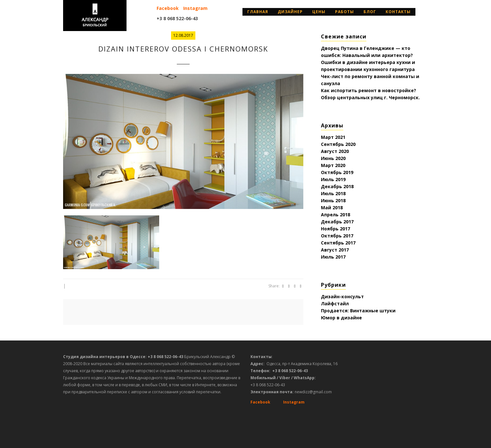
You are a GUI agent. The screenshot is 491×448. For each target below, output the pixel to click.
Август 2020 (335, 151)
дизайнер (290, 12)
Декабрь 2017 (337, 222)
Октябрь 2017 (337, 236)
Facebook (168, 8)
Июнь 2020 (333, 158)
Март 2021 (333, 137)
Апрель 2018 (336, 215)
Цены (319, 12)
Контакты (398, 12)
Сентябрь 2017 (338, 243)
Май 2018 (332, 208)
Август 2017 (335, 250)
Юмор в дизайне (341, 318)
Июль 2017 (333, 257)
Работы (344, 12)
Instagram (195, 8)
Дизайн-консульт (342, 296)
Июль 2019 (333, 179)
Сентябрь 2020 (338, 144)
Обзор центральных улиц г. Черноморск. (370, 97)
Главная (258, 12)
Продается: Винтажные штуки (358, 311)
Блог (370, 12)
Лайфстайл (335, 304)
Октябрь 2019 (337, 172)
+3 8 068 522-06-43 (177, 18)
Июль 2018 (333, 193)
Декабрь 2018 (337, 186)
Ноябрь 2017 (336, 229)
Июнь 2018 (333, 200)
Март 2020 (333, 165)
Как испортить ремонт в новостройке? (368, 90)
